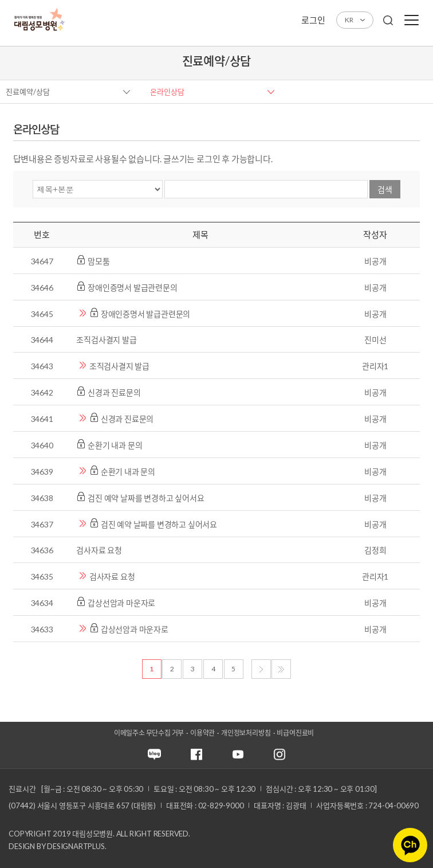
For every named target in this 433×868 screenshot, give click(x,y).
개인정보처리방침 (246, 733)
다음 (261, 669)
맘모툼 (99, 261)
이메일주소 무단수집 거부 (149, 733)
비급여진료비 (295, 733)
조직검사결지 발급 (107, 340)
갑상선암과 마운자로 (122, 603)
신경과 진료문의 (115, 392)
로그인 (313, 20)
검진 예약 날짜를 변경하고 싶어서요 (147, 498)
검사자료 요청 (100, 550)
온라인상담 (167, 92)
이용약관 (202, 733)
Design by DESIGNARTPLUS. (57, 846)
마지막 (281, 669)
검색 (385, 189)
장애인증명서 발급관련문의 (133, 288)
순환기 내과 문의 (116, 445)
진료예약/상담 (28, 92)
